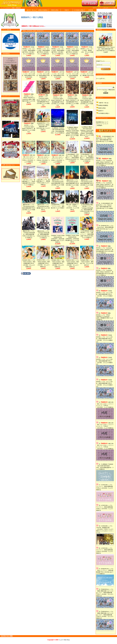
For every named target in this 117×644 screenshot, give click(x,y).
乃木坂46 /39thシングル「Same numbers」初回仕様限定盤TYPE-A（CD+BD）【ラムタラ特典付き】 (29, 263)
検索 (13, 8)
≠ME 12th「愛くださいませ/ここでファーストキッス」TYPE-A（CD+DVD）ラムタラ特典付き (29, 159)
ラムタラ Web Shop (64, 640)
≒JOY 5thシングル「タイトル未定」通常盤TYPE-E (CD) (88, 74)
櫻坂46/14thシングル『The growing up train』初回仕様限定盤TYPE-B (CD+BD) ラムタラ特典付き (73, 183)
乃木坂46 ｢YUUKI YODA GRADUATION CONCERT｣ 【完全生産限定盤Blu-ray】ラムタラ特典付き (58, 239)
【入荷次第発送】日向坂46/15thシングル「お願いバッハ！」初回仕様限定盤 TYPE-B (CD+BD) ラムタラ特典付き (88, 234)
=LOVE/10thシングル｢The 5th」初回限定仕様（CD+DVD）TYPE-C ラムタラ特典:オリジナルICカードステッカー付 (106, 529)
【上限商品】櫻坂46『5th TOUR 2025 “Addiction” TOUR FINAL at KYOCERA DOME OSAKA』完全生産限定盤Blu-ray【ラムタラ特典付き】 (88, 132)
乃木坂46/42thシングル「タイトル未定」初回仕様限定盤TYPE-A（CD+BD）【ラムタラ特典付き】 (29, 50)
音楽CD (67, 10)
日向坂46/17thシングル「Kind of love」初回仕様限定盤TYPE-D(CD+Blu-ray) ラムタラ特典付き (107, 49)
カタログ (8, 8)
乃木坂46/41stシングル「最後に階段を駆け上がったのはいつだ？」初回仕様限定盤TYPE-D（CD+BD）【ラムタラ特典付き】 (106, 615)
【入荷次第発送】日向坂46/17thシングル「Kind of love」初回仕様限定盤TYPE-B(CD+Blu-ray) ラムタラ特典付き (106, 140)
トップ (3, 8)
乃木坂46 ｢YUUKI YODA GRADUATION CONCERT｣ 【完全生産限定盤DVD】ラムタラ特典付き (73, 239)
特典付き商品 (55, 10)
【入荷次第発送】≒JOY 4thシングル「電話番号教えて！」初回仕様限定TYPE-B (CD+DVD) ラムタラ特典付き (73, 158)
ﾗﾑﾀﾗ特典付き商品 (79, 10)
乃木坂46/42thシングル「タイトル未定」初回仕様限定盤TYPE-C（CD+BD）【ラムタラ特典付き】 (58, 50)
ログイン (95, 8)
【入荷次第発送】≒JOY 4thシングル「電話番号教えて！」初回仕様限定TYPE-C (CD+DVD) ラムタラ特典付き (88, 158)
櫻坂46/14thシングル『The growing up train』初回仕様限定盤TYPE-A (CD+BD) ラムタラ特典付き (58, 183)
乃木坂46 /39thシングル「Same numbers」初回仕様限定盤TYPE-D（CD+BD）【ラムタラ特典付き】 (73, 263)
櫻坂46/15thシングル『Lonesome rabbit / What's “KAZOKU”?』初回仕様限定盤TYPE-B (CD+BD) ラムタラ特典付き (58, 100)
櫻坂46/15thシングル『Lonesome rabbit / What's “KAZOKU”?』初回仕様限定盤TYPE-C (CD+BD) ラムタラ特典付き (73, 100)
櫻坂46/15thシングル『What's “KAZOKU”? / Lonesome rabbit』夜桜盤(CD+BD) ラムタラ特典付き (29, 98)
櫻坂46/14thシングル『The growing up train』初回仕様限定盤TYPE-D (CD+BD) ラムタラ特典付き (29, 208)
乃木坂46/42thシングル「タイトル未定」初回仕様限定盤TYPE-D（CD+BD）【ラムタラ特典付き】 (73, 50)
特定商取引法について (103, 122)
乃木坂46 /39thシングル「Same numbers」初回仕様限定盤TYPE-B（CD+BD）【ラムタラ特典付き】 (44, 263)
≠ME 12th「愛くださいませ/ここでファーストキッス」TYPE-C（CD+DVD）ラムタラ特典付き (58, 159)
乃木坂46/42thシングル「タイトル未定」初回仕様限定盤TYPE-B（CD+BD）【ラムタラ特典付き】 (44, 50)
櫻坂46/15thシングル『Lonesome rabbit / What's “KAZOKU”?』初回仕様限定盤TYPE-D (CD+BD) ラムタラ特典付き (88, 100)
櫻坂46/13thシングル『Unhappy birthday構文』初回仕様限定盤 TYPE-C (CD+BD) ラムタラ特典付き (29, 234)
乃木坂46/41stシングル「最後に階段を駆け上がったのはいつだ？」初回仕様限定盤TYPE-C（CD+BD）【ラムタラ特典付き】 (106, 593)
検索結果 (18, 8)
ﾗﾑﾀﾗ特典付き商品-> (105, 113)
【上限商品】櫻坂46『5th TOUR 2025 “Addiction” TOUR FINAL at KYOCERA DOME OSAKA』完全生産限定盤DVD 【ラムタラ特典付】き (73, 132)
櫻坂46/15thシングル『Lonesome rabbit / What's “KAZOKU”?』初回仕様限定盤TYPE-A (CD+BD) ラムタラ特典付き (44, 100)
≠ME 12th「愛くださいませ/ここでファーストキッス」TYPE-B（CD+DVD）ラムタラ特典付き (44, 159)
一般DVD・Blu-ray (31, 10)
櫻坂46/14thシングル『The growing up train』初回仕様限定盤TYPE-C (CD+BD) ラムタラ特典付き (88, 183)
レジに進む (113, 8)
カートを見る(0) (104, 8)
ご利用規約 (100, 125)
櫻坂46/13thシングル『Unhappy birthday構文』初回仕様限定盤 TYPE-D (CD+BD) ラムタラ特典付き (44, 234)
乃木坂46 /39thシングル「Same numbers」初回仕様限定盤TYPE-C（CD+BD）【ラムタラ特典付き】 (58, 263)
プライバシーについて (103, 124)
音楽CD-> (102, 111)
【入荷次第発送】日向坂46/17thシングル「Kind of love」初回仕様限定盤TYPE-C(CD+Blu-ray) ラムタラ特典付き (106, 207)
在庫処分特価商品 (43, 10)
